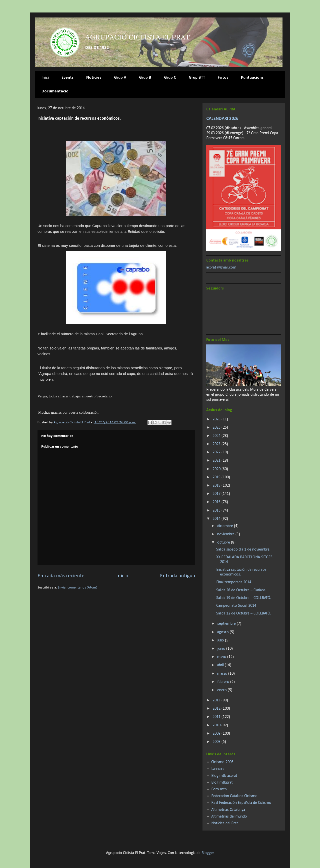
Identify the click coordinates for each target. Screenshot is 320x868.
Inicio (122, 576)
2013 (217, 700)
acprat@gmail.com (221, 268)
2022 (217, 452)
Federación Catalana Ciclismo (234, 796)
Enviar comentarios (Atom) (77, 588)
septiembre (227, 624)
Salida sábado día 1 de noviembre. (243, 550)
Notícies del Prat (225, 823)
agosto (223, 632)
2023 (217, 444)
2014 (217, 519)
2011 (217, 717)
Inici (45, 78)
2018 (217, 486)
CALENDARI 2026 (222, 119)
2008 (217, 742)
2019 (217, 477)
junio (222, 649)
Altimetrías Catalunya (228, 810)
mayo (222, 657)
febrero (224, 682)
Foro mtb (219, 789)
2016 (217, 502)
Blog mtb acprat (224, 776)
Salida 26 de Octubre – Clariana (241, 590)
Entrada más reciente (61, 576)
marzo (223, 674)
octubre (224, 543)
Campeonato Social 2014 (236, 606)
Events (67, 78)
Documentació (55, 91)
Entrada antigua (177, 576)
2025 (217, 428)
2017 (217, 494)
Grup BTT (197, 78)
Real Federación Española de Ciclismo (241, 803)
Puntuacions (252, 78)
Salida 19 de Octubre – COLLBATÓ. (244, 598)
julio (221, 640)
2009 (217, 734)
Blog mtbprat (222, 783)
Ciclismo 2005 (222, 762)
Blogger (208, 853)
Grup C (170, 78)
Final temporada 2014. (234, 582)
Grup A (120, 78)
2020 (217, 469)
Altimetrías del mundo (229, 817)
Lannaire (218, 769)
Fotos (223, 78)
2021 (217, 461)
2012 (217, 709)
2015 (217, 511)
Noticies (94, 78)
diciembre (226, 526)
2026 (217, 419)
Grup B (145, 78)
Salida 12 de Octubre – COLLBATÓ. (244, 613)
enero (222, 690)
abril (221, 665)
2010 (217, 725)
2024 (217, 436)
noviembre (226, 534)
